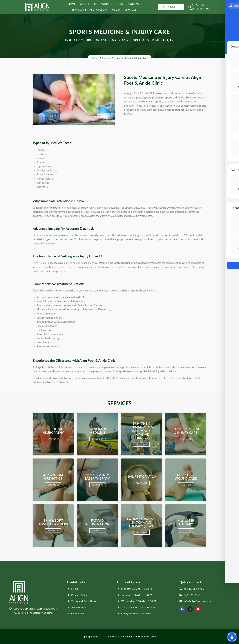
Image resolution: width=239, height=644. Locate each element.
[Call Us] (191, 7)
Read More (53, 439)
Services (107, 58)
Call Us (200, 5)
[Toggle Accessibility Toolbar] (232, 637)
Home (94, 58)
